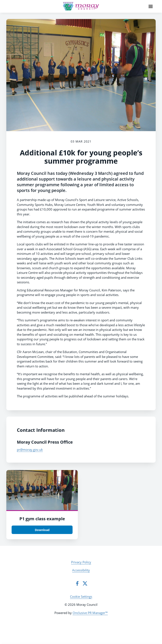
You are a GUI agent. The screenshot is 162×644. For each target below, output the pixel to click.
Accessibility (81, 570)
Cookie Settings (81, 596)
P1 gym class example (42, 519)
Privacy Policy (81, 562)
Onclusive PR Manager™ (90, 613)
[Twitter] (85, 583)
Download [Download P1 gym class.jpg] (42, 530)
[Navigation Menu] (151, 6)
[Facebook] (77, 583)
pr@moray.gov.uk (30, 450)
